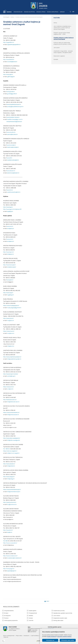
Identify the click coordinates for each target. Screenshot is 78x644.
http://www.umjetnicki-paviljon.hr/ (12, 357)
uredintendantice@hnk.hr (14, 192)
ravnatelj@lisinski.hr (12, 62)
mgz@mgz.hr (10, 295)
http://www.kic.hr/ (8, 530)
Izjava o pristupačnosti (9, 636)
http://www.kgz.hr (8, 207)
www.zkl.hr (9, 158)
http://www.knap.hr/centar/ (11, 374)
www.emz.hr (10, 239)
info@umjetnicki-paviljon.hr (14, 359)
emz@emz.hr (10, 241)
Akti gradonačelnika (9, 611)
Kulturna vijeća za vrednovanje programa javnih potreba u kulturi (62, 43)
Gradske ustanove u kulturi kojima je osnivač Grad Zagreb (64, 38)
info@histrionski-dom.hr (13, 402)
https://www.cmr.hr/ (9, 387)
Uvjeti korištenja (35, 636)
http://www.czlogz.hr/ (9, 477)
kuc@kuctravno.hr (12, 504)
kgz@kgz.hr (10, 211)
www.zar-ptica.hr (11, 132)
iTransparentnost (33, 613)
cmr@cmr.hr (10, 389)
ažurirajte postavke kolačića (64, 636)
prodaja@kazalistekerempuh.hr (15, 107)
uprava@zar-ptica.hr (12, 134)
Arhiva (55, 23)
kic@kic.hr (10, 532)
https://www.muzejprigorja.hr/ (11, 306)
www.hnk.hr (10, 190)
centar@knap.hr (11, 376)
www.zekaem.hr (11, 171)
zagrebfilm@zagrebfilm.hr (14, 45)
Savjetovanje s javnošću (59, 611)
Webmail (6, 637)
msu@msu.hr (10, 321)
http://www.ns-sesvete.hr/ (10, 543)
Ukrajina (31, 618)
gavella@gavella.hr (12, 94)
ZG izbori (6, 613)
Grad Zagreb (6, 17)
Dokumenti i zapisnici (59, 56)
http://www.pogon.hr (9, 569)
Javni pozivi (57, 48)
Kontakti (56, 59)
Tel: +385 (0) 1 (7, 449)
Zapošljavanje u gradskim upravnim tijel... (63, 613)
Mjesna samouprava (53, 12)
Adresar (62, 12)
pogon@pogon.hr (12, 571)
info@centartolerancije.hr (14, 492)
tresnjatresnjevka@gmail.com (14, 122)
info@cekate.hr (11, 466)
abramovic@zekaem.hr (13, 173)
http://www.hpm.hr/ (9, 252)
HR (74, 12)
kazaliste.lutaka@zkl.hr (13, 160)
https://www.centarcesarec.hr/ (11, 412)
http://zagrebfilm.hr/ (9, 42)
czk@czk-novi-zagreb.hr (13, 453)
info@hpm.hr (10, 254)
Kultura (12, 17)
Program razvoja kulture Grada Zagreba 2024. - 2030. (62, 33)
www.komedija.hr (11, 145)
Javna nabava (57, 616)
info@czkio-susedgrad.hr (14, 440)
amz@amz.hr (10, 229)
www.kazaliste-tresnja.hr (13, 117)
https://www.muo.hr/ (9, 331)
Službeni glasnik (33, 611)
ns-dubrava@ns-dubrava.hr (14, 558)
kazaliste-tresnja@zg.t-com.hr (15, 119)
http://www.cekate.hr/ (9, 464)
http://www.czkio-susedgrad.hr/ (12, 438)
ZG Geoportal (7, 616)
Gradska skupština (29, 12)
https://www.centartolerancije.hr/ (12, 490)
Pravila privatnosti (51, 636)
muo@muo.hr (11, 333)
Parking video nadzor (58, 621)
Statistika (31, 616)
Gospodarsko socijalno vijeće (60, 618)
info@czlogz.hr (11, 479)
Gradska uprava (41, 12)
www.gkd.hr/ (10, 280)
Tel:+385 (5, 541)
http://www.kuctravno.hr (10, 502)
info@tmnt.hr (11, 346)
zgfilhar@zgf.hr (11, 77)
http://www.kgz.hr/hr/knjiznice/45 (12, 209)
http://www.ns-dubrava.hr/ (10, 556)
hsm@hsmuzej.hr (12, 267)
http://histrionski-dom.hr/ (10, 400)
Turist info (31, 621)
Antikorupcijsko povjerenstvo (11, 621)
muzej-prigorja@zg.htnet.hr (14, 308)
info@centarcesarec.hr (13, 415)
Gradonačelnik (18, 12)
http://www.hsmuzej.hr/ (10, 265)
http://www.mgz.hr (8, 293)
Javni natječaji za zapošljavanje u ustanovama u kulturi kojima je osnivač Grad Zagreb (62, 28)
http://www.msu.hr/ (8, 318)
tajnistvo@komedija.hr (13, 147)
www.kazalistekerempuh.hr (14, 104)
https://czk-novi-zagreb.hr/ (10, 451)
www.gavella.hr (11, 92)
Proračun (6, 618)
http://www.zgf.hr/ (8, 74)
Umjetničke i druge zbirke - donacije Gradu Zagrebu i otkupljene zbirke (63, 52)
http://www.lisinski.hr (9, 60)
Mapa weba (19, 636)
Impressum (26, 636)
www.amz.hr (10, 226)
